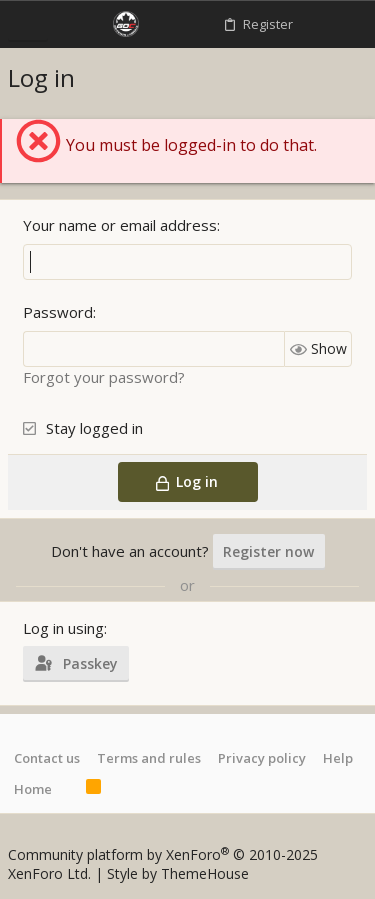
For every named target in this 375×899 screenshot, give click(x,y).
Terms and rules (149, 758)
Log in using (63, 628)
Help (338, 758)
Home (33, 789)
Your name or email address (120, 225)
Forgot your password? (104, 377)
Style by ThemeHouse (178, 873)
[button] (28, 24)
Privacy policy (262, 758)
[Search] (349, 24)
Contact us (47, 758)
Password (58, 312)
